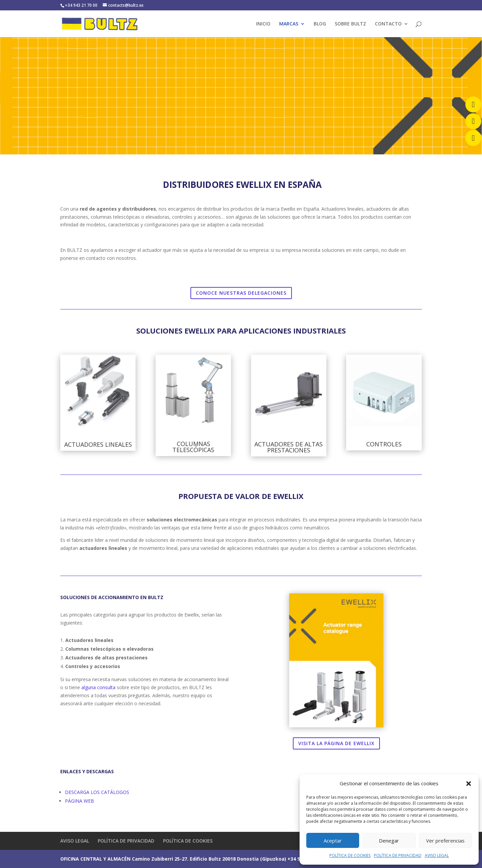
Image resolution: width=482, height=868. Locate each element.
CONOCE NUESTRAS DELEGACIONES (241, 293)
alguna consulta (98, 687)
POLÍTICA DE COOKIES (350, 855)
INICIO (263, 24)
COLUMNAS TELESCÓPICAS (193, 447)
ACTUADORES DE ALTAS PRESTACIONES (289, 447)
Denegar (389, 841)
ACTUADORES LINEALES (98, 444)
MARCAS (289, 24)
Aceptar (333, 841)
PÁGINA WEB (79, 801)
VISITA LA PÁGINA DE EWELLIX (336, 743)
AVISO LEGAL (437, 855)
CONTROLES (384, 444)
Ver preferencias (445, 841)
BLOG (320, 24)
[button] (469, 784)
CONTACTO (388, 24)
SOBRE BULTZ (350, 24)
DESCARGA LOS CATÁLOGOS (97, 792)
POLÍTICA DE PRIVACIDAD (398, 855)
